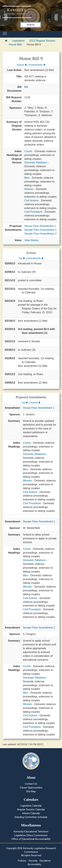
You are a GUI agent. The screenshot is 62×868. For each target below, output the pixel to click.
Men (27, 178)
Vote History (31, 240)
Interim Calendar (31, 813)
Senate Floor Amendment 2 (40, 234)
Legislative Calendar (31, 806)
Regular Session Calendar (31, 809)
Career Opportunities (31, 788)
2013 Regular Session (42, 41)
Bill (26, 87)
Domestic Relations (36, 163)
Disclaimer (45, 861)
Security (33, 861)
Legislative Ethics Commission (31, 835)
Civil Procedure (33, 212)
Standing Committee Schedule (31, 817)
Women (29, 189)
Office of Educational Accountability (31, 839)
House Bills (15, 45)
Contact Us (31, 784)
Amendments (37, 65)
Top (22, 258)
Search (31, 25)
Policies (22, 861)
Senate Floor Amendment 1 (40, 230)
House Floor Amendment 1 (40, 226)
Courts (28, 151)
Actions (22, 65)
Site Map (31, 791)
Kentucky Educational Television (31, 832)
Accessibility (34, 864)
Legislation (18, 41)
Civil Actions (31, 200)
